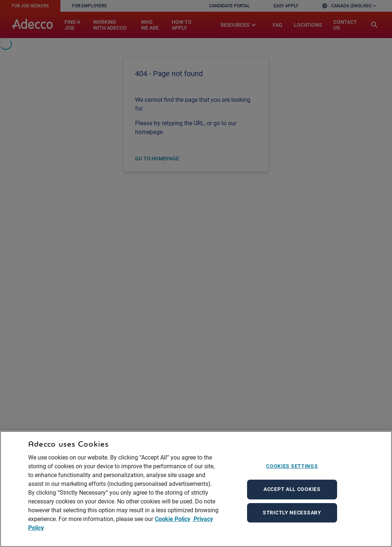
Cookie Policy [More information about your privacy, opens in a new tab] (173, 519)
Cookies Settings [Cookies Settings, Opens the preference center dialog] (292, 466)
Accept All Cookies (292, 489)
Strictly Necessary (292, 513)
